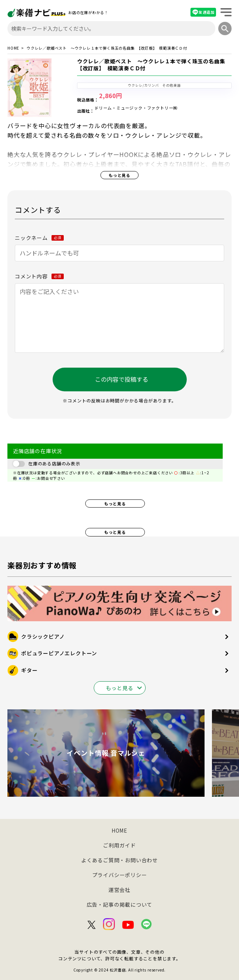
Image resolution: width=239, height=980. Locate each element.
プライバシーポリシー (120, 875)
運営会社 (119, 890)
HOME (13, 48)
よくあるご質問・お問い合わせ (119, 860)
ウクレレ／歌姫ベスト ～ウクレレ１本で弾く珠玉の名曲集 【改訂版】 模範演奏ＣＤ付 (154, 65)
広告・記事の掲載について (120, 904)
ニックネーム (39, 238)
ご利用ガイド (119, 845)
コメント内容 (39, 276)
